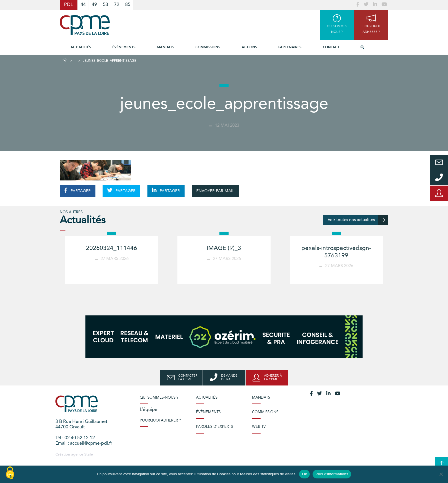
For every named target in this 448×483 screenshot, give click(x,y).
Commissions (265, 412)
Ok (304, 474)
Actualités (81, 47)
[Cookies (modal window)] (10, 473)
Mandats (166, 47)
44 (83, 5)
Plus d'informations (332, 474)
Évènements (124, 47)
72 (117, 5)
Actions (249, 47)
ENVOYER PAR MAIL (215, 191)
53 (105, 5)
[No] (441, 474)
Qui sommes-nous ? (159, 398)
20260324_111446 (112, 248)
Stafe (89, 455)
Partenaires (290, 47)
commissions (208, 47)
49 (94, 5)
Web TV (259, 427)
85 (128, 5)
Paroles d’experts (214, 427)
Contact (331, 47)
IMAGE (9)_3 (224, 248)
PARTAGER (78, 190)
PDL (69, 5)
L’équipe (149, 410)
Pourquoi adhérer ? (160, 421)
